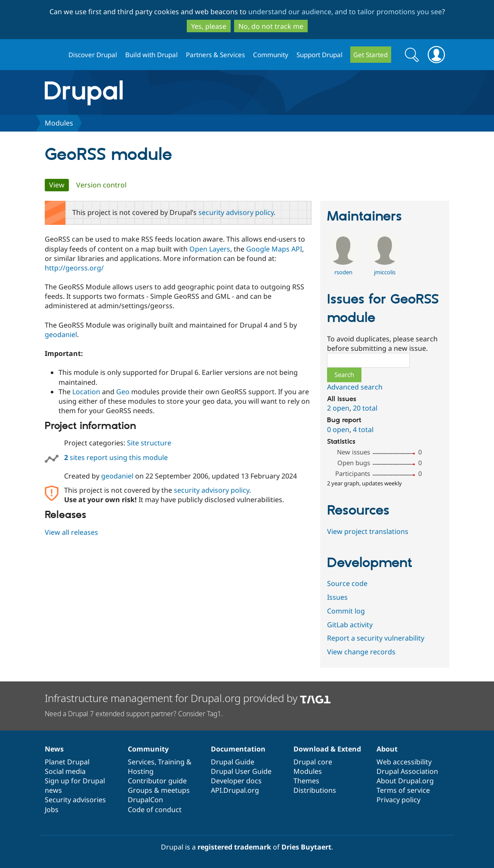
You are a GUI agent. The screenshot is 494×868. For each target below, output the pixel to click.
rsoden (343, 272)
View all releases (71, 532)
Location (86, 392)
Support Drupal (320, 55)
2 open (338, 408)
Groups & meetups (159, 790)
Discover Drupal (93, 55)
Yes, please (209, 26)
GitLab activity (350, 625)
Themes (306, 781)
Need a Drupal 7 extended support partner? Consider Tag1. (134, 714)
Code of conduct (155, 810)
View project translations (368, 531)
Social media (65, 771)
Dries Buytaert (306, 847)
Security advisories (75, 800)
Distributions (315, 790)
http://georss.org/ (74, 268)
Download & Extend (327, 749)
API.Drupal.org (235, 790)
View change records (361, 652)
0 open (338, 429)
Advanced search (355, 387)
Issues (337, 597)
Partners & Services (215, 55)
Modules (59, 123)
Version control (101, 185)
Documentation (238, 749)
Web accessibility (404, 762)
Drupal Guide (233, 762)
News (54, 749)
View (59, 185)
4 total (363, 429)
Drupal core (313, 762)
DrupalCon (145, 800)
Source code (347, 583)
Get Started (370, 55)
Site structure (149, 443)
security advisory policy (236, 212)
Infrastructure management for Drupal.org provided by (188, 698)
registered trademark (234, 847)
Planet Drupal (67, 762)
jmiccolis (385, 272)
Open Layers (210, 249)
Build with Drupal (151, 55)
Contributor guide (157, 781)
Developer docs (236, 781)
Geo (123, 392)
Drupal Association (407, 771)
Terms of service (403, 790)
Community (271, 55)
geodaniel (61, 334)
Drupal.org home (53, 55)
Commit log (346, 611)
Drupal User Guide (241, 771)
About (387, 749)
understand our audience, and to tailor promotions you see (345, 12)
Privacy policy (398, 800)
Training (171, 762)
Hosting (141, 771)
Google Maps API (274, 249)
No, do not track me (271, 26)
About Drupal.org (405, 781)
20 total (365, 408)
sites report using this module (116, 457)
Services (141, 762)
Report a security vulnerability (376, 638)
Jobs (52, 810)
